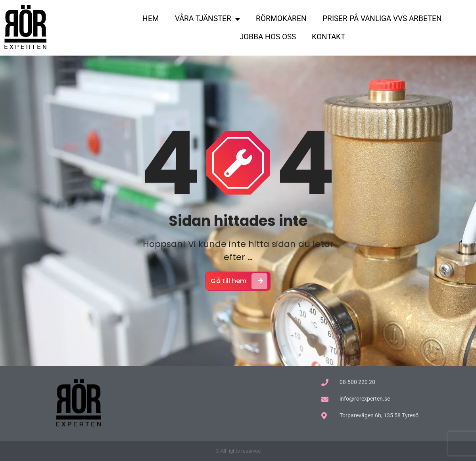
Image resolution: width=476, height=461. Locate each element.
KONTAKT (328, 37)
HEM (151, 18)
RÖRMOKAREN (281, 18)
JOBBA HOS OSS (268, 37)
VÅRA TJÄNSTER (207, 19)
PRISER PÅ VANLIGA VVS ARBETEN (382, 18)
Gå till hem (239, 283)
